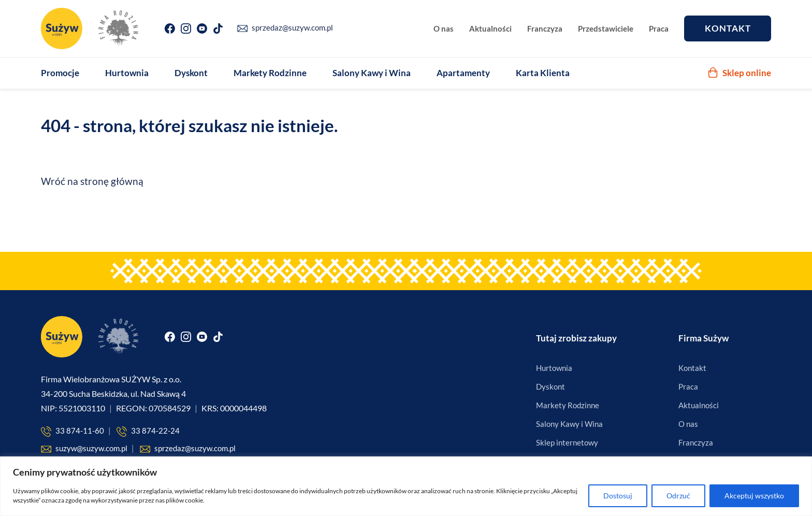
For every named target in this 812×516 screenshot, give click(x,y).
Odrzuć (678, 496)
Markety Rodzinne (270, 73)
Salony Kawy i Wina (372, 73)
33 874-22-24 (148, 431)
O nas (444, 28)
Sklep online (740, 73)
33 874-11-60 (72, 431)
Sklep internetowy (567, 442)
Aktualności (490, 28)
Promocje (60, 73)
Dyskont (191, 73)
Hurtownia (127, 73)
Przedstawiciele (606, 28)
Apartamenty (463, 73)
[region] (406, 486)
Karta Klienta (543, 73)
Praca (659, 28)
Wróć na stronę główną (92, 181)
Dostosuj (618, 496)
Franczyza (545, 28)
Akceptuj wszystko (754, 496)
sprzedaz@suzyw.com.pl (285, 27)
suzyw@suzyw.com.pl (84, 449)
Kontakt (728, 28)
